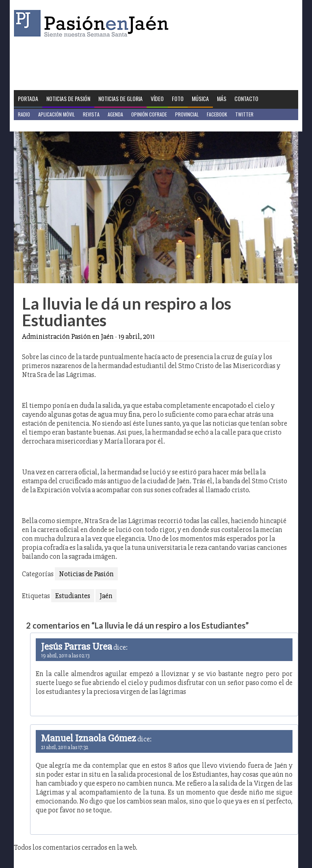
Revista (91, 114)
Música (200, 98)
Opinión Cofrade (149, 114)
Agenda (115, 114)
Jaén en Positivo (36, 126)
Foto (178, 98)
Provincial (187, 114)
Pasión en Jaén (93, 23)
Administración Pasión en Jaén (68, 336)
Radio (24, 114)
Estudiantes (73, 596)
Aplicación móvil (56, 114)
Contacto (246, 98)
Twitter (244, 114)
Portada (28, 98)
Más (222, 98)
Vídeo (157, 98)
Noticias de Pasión (68, 98)
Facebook (217, 114)
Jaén (106, 596)
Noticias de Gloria (120, 98)
